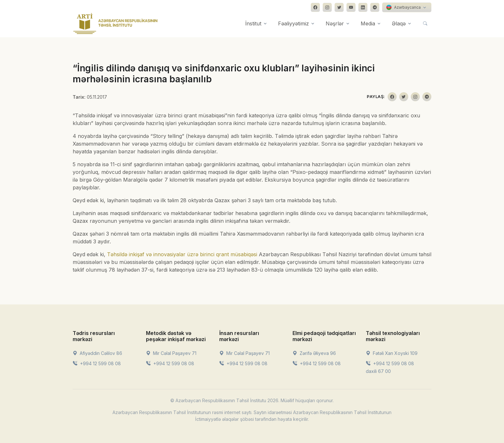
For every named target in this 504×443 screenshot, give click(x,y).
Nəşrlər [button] (335, 23)
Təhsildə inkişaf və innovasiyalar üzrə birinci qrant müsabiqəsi (182, 254)
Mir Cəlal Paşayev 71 (171, 353)
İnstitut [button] (253, 23)
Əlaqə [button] (399, 23)
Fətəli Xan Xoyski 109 (392, 353)
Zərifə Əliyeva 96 (314, 353)
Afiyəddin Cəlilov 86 (97, 353)
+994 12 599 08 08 (97, 363)
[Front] (115, 23)
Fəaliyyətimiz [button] (293, 23)
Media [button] (368, 23)
